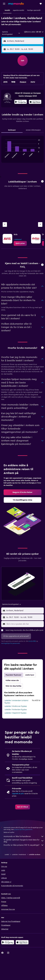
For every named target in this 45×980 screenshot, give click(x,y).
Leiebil (7, 855)
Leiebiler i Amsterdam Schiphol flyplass (16, 702)
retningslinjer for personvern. (11, 643)
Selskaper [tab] (12, 130)
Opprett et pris (18, 794)
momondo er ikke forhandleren (24, 836)
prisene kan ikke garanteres (23, 829)
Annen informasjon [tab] (33, 130)
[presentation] (35, 102)
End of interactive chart (4, 156)
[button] (4, 4)
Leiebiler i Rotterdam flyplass (16, 710)
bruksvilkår (32, 641)
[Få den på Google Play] (21, 102)
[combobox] (11, 33)
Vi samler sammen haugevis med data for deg (24, 841)
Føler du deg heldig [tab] (13, 686)
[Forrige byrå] (5, 224)
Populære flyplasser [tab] (13, 675)
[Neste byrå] (40, 224)
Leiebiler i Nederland (19, 855)
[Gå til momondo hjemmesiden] (16, 4)
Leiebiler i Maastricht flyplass (15, 713)
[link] (20, 243)
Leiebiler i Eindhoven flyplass (16, 706)
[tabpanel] (22, 150)
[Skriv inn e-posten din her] (25, 624)
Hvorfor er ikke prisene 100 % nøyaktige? (24, 845)
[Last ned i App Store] (35, 102)
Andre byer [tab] (30, 675)
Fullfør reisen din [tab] (12, 680)
